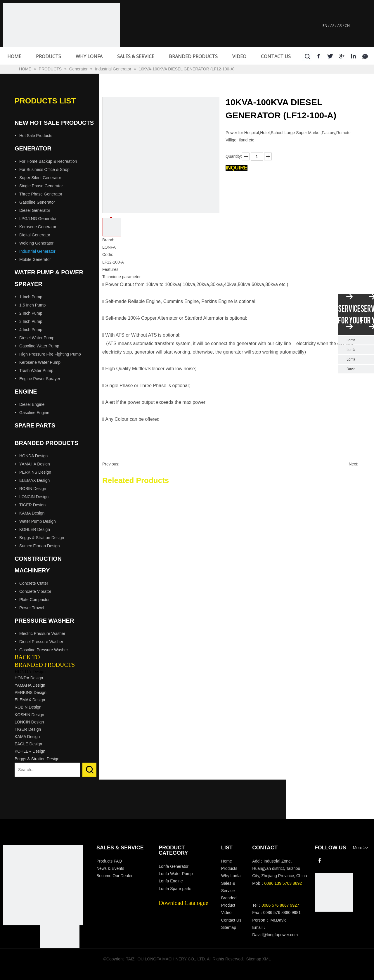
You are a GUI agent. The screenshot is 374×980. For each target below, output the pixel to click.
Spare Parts (35, 425)
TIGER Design (32, 505)
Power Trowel (32, 608)
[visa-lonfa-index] (60, 945)
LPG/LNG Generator (38, 219)
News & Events (110, 868)
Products (229, 868)
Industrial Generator (37, 251)
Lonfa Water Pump (176, 874)
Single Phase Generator (41, 186)
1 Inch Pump (31, 297)
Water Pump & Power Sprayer (49, 278)
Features (110, 269)
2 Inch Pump (31, 313)
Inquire (237, 168)
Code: (108, 254)
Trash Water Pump (36, 370)
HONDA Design (33, 456)
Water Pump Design (38, 521)
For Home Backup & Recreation (48, 161)
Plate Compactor (34, 600)
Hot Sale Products (36, 136)
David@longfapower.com (275, 935)
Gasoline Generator (37, 202)
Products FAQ (109, 861)
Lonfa (351, 340)
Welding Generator (36, 243)
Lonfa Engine (171, 881)
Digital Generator (35, 235)
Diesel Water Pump (37, 338)
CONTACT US (276, 56)
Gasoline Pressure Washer (44, 650)
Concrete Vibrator (35, 591)
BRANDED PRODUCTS (193, 56)
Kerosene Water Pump (40, 362)
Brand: (108, 240)
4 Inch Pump (31, 330)
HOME (14, 56)
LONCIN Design (34, 497)
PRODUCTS (49, 56)
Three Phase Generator (41, 194)
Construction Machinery (38, 565)
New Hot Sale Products (54, 123)
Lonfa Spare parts (175, 889)
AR (340, 25)
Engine (26, 392)
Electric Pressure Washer (42, 633)
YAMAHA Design (35, 464)
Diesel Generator (35, 210)
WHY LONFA (89, 56)
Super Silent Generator (40, 178)
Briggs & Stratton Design (42, 538)
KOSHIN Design (29, 715)
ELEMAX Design (34, 480)
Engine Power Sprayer (40, 379)
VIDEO (239, 56)
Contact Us (231, 920)
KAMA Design (32, 513)
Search (89, 770)
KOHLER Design (35, 529)
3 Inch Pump (31, 321)
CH (347, 25)
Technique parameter (122, 277)
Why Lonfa (231, 876)
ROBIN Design (33, 489)
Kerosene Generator (38, 227)
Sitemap (229, 927)
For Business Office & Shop (44, 169)
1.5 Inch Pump (32, 305)
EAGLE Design (28, 744)
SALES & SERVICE (136, 56)
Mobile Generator (35, 259)
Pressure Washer (44, 621)
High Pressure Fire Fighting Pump (50, 354)
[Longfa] (43, 885)
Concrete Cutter (34, 583)
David (351, 369)
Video (226, 913)
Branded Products (46, 443)
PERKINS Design (35, 472)
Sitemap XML (259, 959)
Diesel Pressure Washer (41, 642)
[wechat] (334, 892)
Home (227, 861)
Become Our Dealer (115, 876)
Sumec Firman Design (40, 546)
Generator (33, 148)
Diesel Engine (32, 404)
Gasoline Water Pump (39, 346)
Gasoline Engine (34, 413)
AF (332, 25)
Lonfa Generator (174, 866)
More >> (361, 848)
